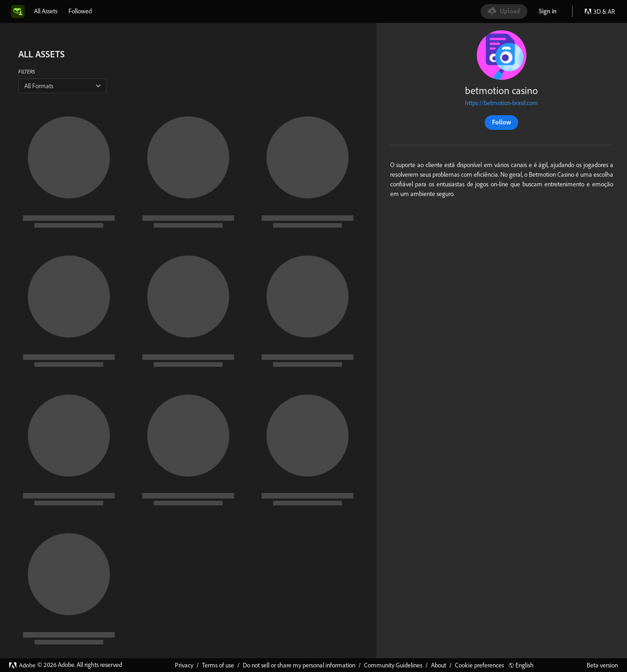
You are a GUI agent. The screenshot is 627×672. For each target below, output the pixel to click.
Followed (80, 11)
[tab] (46, 11)
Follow (501, 122)
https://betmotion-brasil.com (501, 103)
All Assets (46, 11)
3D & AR (600, 11)
